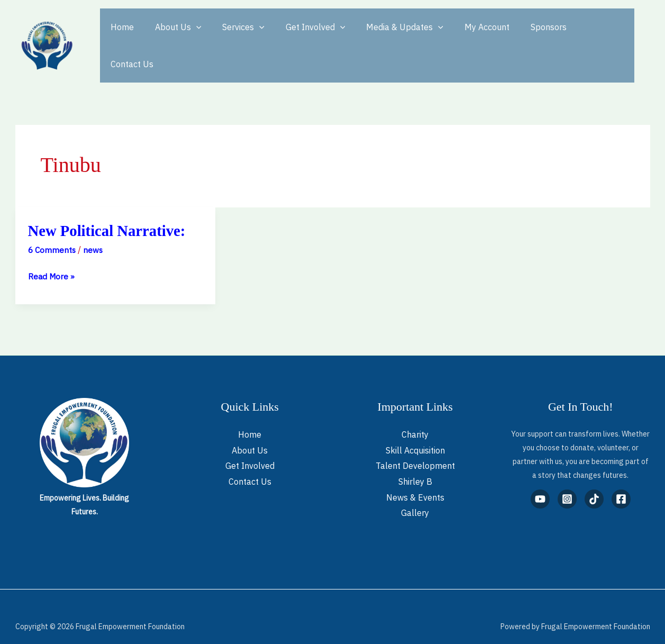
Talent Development (415, 446)
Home (120, 36)
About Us (172, 36)
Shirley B (415, 462)
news (95, 230)
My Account (464, 36)
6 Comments (53, 230)
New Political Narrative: (111, 211)
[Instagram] (567, 479)
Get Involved (301, 36)
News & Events (415, 478)
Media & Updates (386, 36)
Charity (415, 415)
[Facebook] (621, 479)
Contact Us (577, 36)
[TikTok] (594, 479)
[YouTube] (540, 479)
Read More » (52, 256)
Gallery (415, 493)
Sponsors (521, 36)
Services (233, 36)
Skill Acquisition (415, 431)
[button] (190, 36)
